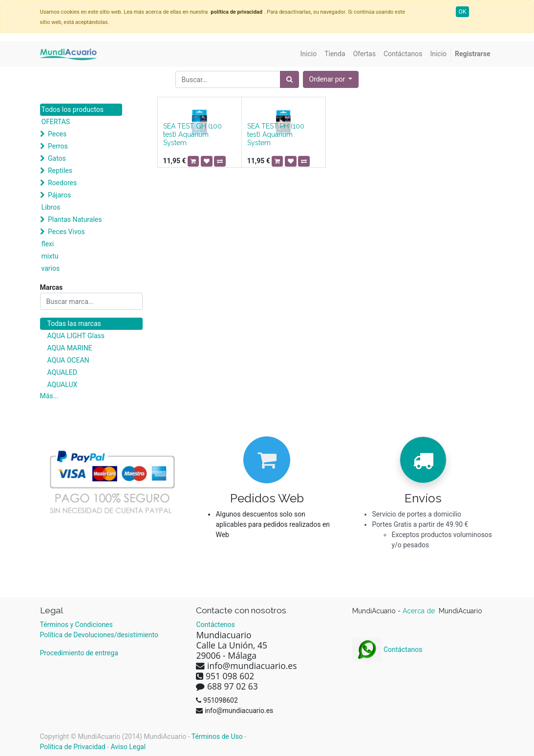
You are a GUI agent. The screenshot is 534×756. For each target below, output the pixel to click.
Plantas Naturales (75, 219)
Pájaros (59, 195)
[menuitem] (309, 54)
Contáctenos (215, 625)
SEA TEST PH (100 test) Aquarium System (276, 134)
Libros (51, 207)
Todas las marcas (74, 324)
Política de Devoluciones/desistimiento (99, 635)
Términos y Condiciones (76, 625)
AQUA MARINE (70, 348)
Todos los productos (73, 109)
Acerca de (420, 611)
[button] (331, 79)
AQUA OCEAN (68, 360)
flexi (48, 244)
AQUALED (62, 372)
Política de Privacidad (73, 747)
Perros (58, 146)
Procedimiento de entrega (79, 653)
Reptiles (60, 171)
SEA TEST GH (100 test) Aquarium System (192, 134)
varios (51, 268)
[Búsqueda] (289, 79)
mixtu (50, 256)
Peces (57, 134)
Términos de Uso (217, 736)
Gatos (57, 158)
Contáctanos (387, 649)
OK (463, 12)
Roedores (62, 183)
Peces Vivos (66, 232)
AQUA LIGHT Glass (76, 336)
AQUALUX (63, 385)
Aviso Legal (128, 747)
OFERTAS (56, 122)
